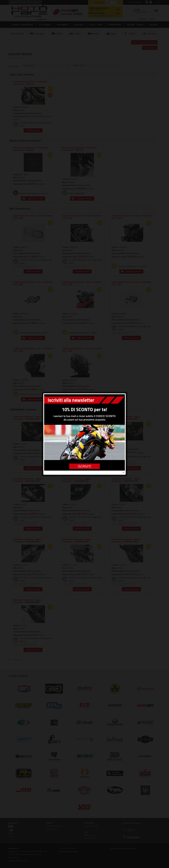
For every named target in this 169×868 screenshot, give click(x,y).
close (123, 472)
